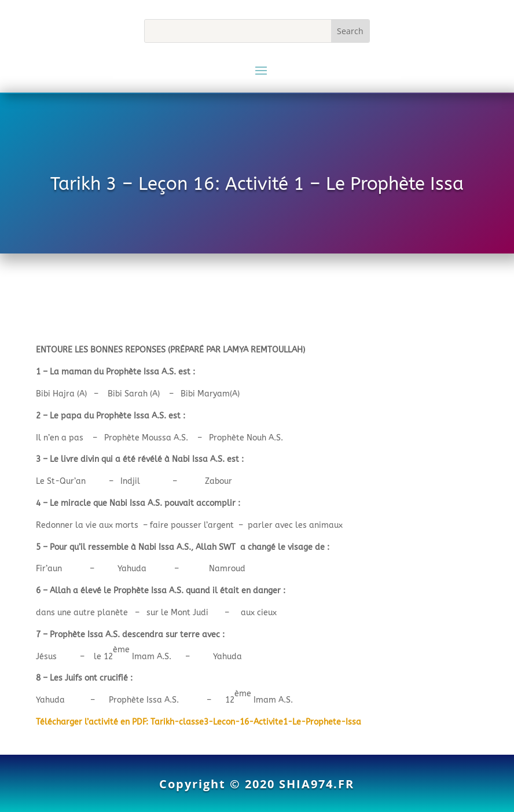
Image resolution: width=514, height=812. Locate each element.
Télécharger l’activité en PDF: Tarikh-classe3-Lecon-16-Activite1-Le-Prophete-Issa (199, 722)
